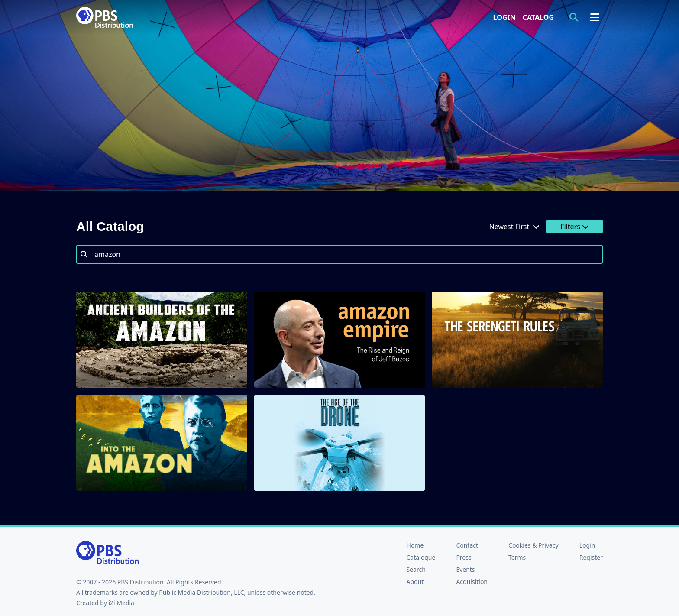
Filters (575, 227)
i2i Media (121, 603)
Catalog (538, 17)
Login (504, 17)
